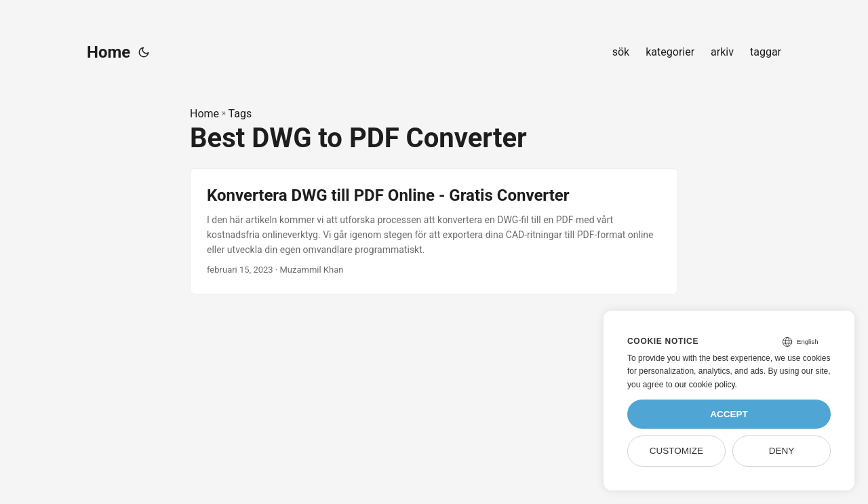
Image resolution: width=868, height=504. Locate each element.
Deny (782, 451)
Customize (676, 451)
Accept (729, 414)
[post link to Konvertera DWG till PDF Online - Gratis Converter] (434, 231)
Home (108, 52)
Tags (240, 114)
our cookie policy (705, 385)
